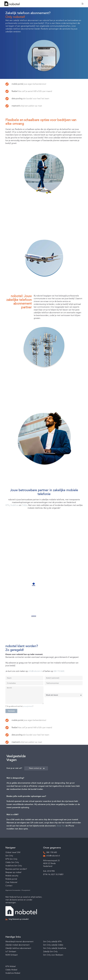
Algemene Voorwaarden (13, 890)
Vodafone (15, 505)
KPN (7, 505)
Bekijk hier (61, 826)
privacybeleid (28, 706)
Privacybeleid (26, 890)
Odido (24, 505)
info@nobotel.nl (35, 671)
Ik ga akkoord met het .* (20, 706)
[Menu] (83, 4)
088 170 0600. (59, 671)
